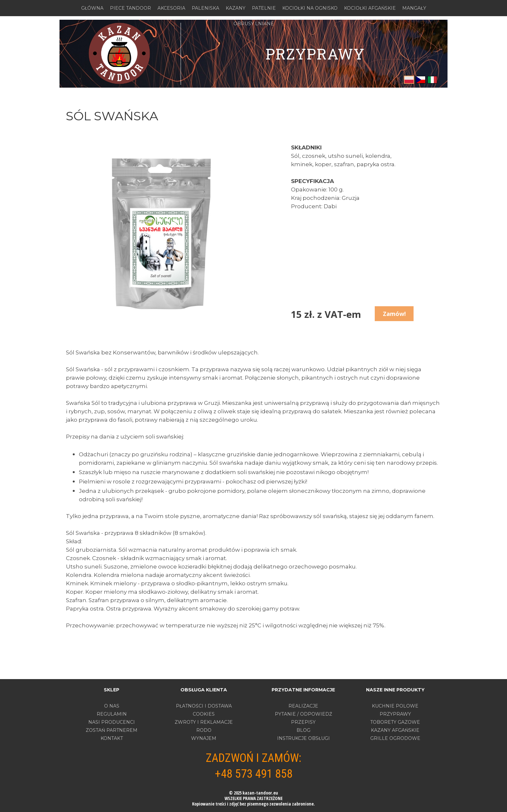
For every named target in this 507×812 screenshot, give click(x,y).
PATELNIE (264, 8)
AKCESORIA (171, 8)
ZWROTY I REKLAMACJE (204, 722)
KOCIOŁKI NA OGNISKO (310, 8)
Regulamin (112, 714)
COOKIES (204, 714)
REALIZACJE (303, 706)
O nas (112, 706)
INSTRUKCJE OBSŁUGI (303, 738)
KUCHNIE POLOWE (395, 706)
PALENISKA (205, 8)
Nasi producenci (112, 722)
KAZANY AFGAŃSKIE (395, 730)
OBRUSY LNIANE (254, 24)
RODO (204, 730)
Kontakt (112, 738)
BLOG (303, 730)
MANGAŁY (414, 8)
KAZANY (236, 8)
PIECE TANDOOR (130, 8)
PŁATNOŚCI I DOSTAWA (204, 706)
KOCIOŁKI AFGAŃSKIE (370, 8)
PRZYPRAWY (395, 714)
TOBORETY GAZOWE (395, 722)
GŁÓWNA (92, 8)
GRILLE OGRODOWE (395, 738)
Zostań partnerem (112, 730)
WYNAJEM (204, 738)
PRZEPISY (303, 722)
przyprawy (315, 54)
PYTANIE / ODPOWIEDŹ (303, 714)
